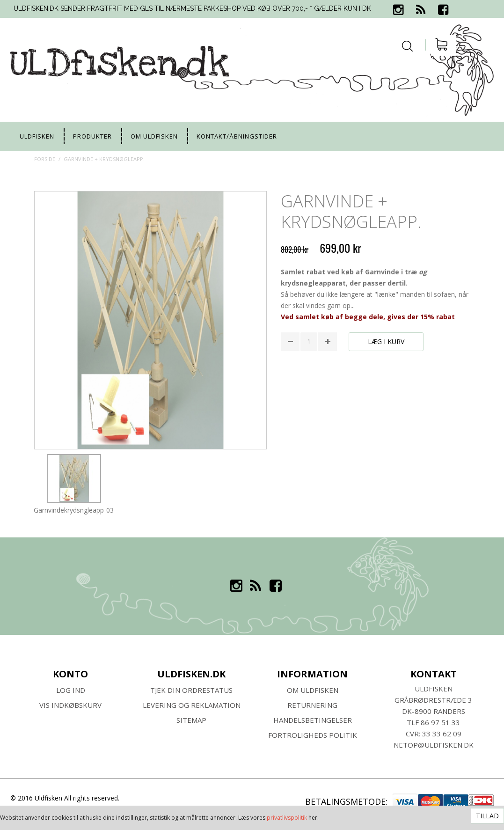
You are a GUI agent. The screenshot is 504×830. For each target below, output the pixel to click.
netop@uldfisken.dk (434, 745)
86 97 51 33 (440, 722)
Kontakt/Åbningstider (237, 136)
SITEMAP (191, 720)
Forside (45, 159)
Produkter (92, 136)
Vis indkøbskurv (70, 705)
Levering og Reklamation (192, 705)
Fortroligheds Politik (313, 735)
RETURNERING (312, 705)
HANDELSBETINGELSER (313, 720)
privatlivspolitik (287, 818)
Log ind (71, 690)
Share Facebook (290, 367)
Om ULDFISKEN (313, 690)
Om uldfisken (154, 136)
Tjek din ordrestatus (191, 690)
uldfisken (37, 136)
